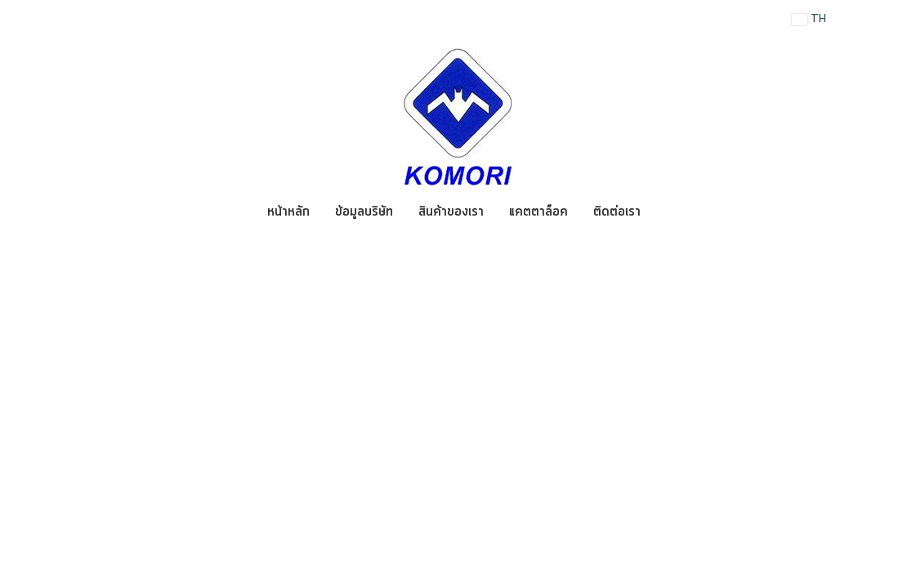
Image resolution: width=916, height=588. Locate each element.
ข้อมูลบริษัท (364, 212)
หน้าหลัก (288, 212)
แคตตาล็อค (538, 212)
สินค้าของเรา (451, 212)
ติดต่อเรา (617, 212)
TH (809, 19)
